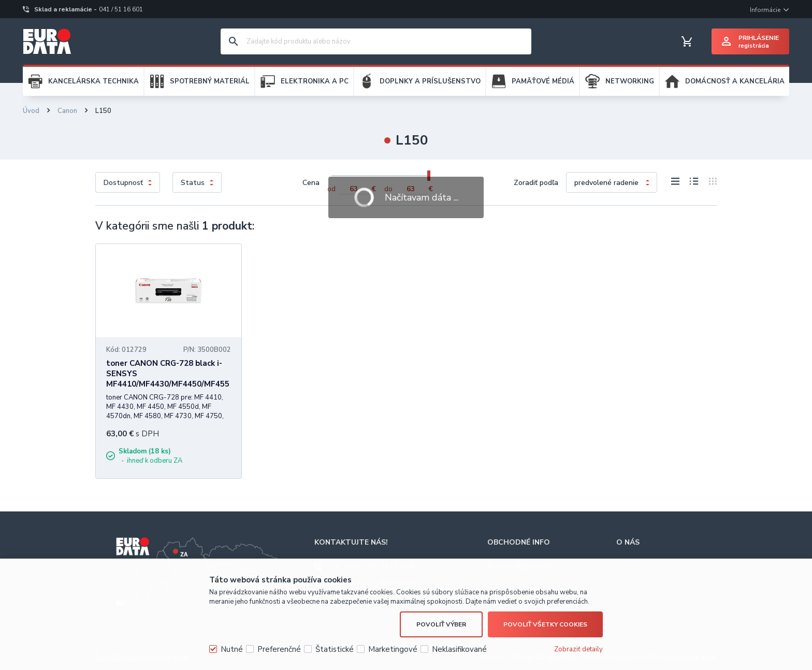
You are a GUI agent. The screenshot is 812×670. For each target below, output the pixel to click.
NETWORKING (630, 81)
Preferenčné (279, 649)
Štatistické (335, 649)
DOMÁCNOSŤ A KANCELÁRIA (735, 81)
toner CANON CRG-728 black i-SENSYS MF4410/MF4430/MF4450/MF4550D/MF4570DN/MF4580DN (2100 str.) (168, 384)
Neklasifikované (459, 649)
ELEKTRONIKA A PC (315, 81)
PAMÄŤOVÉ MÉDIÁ (543, 81)
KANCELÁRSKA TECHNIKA (93, 81)
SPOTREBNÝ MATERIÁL (210, 81)
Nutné (232, 649)
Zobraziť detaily (578, 649)
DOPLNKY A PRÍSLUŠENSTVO (430, 81)
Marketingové (393, 649)
